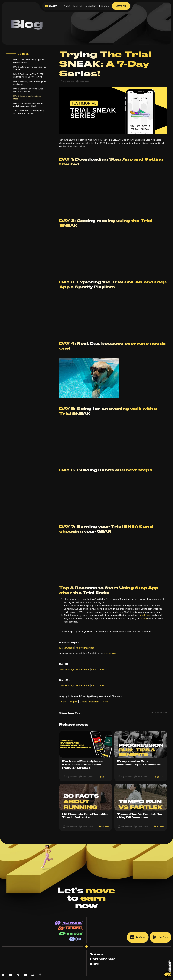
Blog (94, 964)
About (67, 6)
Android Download (85, 648)
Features (77, 6)
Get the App (121, 6)
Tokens (97, 955)
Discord (83, 702)
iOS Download (67, 648)
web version (109, 653)
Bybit (87, 669)
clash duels (146, 615)
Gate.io (101, 669)
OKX (94, 669)
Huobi (79, 669)
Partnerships (103, 959)
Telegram (73, 702)
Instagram (94, 702)
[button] (104, 6)
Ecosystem (91, 6)
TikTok (104, 702)
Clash (144, 618)
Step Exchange (67, 669)
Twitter (63, 702)
